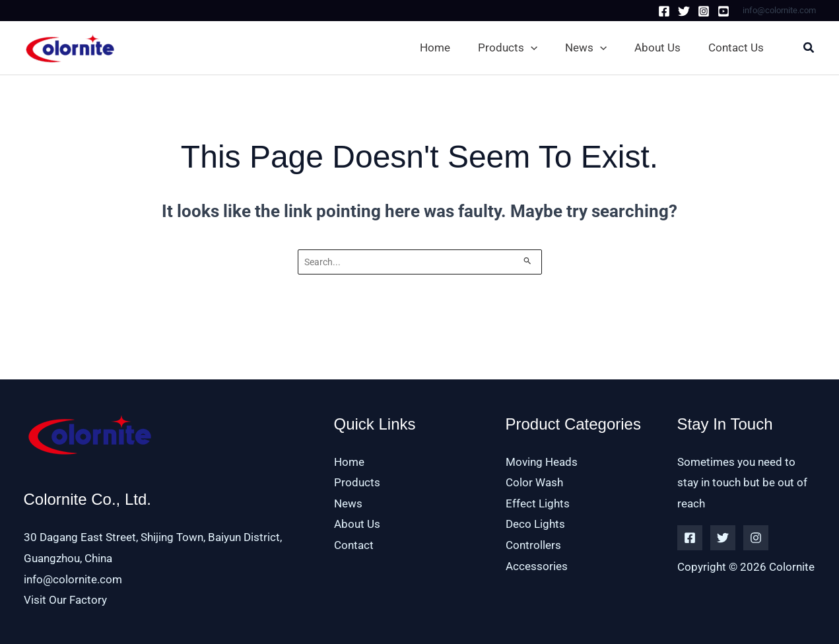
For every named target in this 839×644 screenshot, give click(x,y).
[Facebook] (664, 11)
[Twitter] (684, 11)
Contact (354, 545)
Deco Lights (535, 525)
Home (349, 462)
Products (357, 483)
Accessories (537, 566)
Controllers (533, 545)
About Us (357, 525)
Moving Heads (542, 462)
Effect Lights (538, 503)
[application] (531, 48)
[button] (510, 48)
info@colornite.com (73, 579)
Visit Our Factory (65, 600)
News (348, 503)
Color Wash (534, 483)
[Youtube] (723, 11)
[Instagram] (704, 11)
